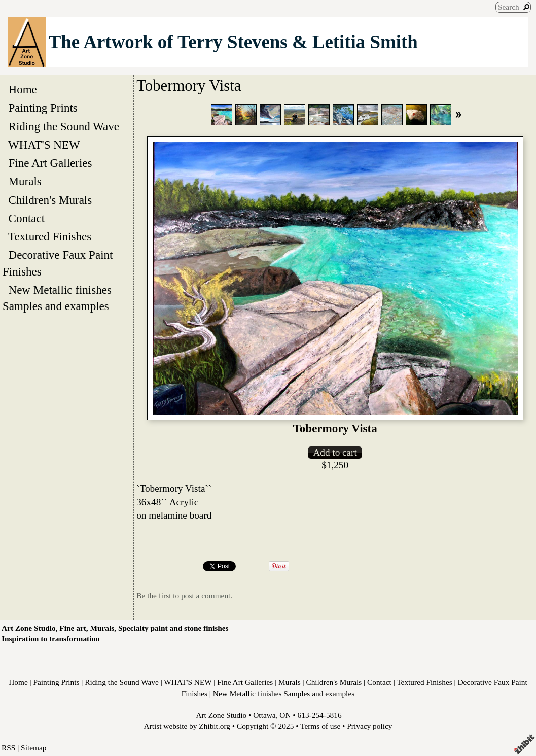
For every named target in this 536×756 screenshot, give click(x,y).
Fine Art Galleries (50, 163)
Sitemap (33, 748)
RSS (8, 748)
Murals (25, 181)
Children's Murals (50, 200)
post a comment (206, 595)
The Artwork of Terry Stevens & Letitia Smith (233, 42)
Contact (27, 218)
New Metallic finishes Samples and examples (59, 298)
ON (285, 715)
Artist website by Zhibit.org (187, 726)
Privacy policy (369, 726)
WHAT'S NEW (44, 145)
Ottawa (264, 715)
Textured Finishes (50, 236)
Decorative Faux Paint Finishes (58, 263)
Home (23, 89)
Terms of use (320, 726)
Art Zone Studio (221, 715)
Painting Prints (43, 108)
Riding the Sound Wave (64, 126)
